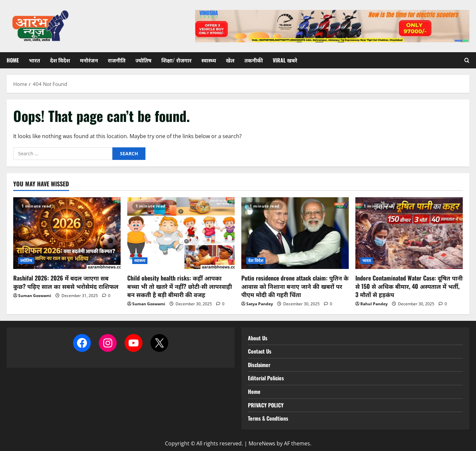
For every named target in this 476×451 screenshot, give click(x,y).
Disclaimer (259, 365)
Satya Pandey (260, 304)
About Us (258, 338)
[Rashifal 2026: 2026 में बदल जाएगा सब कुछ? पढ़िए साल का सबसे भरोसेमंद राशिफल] (67, 233)
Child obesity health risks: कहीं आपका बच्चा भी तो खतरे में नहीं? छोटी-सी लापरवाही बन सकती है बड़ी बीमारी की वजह (180, 286)
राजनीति (117, 60)
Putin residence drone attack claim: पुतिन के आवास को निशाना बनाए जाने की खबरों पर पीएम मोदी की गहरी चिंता (295, 286)
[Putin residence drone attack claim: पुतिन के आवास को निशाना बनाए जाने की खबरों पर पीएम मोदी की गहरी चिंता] (295, 233)
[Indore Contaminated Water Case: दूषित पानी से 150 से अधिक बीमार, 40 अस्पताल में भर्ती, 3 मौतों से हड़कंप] (409, 233)
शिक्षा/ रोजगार (176, 60)
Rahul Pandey (374, 304)
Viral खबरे (285, 60)
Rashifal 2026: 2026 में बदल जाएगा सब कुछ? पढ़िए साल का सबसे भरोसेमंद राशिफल (66, 282)
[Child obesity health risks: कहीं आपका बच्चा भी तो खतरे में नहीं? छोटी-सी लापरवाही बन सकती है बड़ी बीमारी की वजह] (181, 233)
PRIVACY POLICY (266, 405)
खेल (230, 60)
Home (13, 60)
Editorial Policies (266, 378)
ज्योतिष (143, 60)
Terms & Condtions (268, 418)
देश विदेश (60, 60)
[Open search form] (467, 60)
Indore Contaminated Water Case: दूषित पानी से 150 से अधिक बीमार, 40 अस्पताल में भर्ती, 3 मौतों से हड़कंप (409, 286)
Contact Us (260, 351)
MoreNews (262, 443)
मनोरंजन (89, 60)
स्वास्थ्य (209, 60)
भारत (34, 60)
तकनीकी (254, 60)
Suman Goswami (35, 296)
